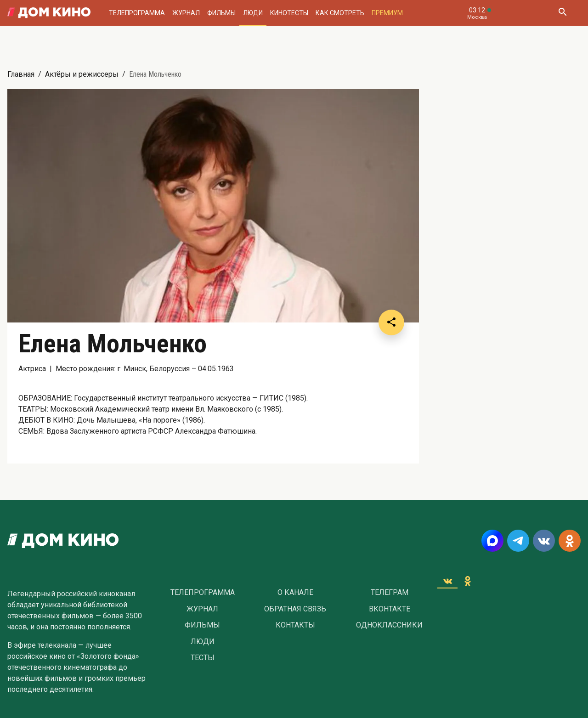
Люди (253, 13)
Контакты (295, 625)
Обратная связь (295, 609)
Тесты (203, 658)
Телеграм (390, 593)
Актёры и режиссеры (82, 74)
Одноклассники (389, 625)
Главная (21, 74)
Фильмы (221, 13)
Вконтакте (390, 609)
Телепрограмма (137, 13)
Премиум (387, 13)
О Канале (295, 593)
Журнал (186, 13)
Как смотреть (340, 13)
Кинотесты (289, 13)
